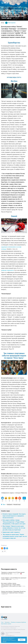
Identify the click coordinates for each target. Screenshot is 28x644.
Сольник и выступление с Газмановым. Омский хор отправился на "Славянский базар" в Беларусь (13, 592)
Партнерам (7, 622)
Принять (22, 640)
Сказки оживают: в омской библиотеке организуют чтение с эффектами (14, 578)
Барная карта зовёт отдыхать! (11, 532)
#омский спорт (17, 504)
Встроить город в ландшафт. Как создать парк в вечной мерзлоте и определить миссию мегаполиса (14, 516)
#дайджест (10, 504)
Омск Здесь (5, 3)
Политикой (4, 642)
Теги (4, 504)
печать (25, 8)
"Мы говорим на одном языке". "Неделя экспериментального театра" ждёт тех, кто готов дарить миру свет (15, 536)
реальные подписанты (7, 270)
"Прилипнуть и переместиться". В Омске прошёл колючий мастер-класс (13, 573)
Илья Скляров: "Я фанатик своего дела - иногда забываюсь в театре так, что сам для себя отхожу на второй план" (14, 528)
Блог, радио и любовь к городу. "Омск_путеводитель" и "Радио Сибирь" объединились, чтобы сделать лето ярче (14, 522)
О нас (2, 622)
